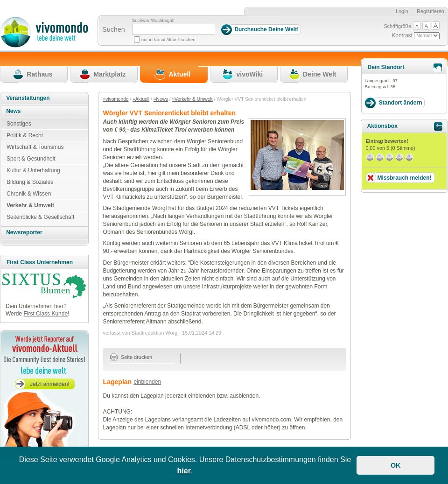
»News (161, 99)
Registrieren (430, 11)
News (13, 111)
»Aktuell (141, 99)
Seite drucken (131, 357)
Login (402, 11)
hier (184, 471)
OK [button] (396, 465)
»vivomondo (116, 99)
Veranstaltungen (28, 98)
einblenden (147, 382)
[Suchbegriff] (174, 29)
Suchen (114, 29)
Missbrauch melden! (404, 178)
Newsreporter (24, 232)
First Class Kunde (45, 314)
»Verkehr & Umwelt (192, 99)
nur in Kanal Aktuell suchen (168, 39)
